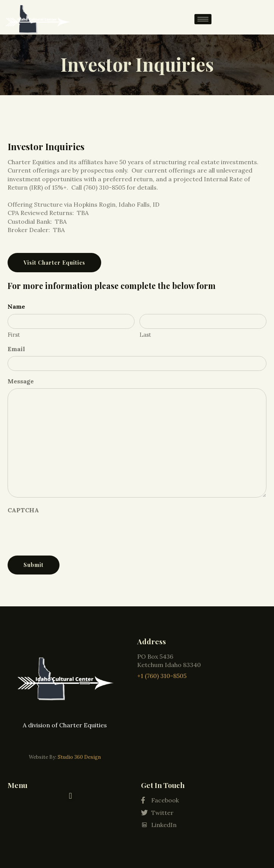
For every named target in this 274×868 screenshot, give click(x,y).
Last (145, 335)
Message (21, 381)
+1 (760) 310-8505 (162, 676)
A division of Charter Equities (65, 725)
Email (16, 349)
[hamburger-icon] (203, 19)
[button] (70, 796)
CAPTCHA (23, 510)
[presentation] (65, 532)
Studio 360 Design (79, 757)
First (14, 335)
